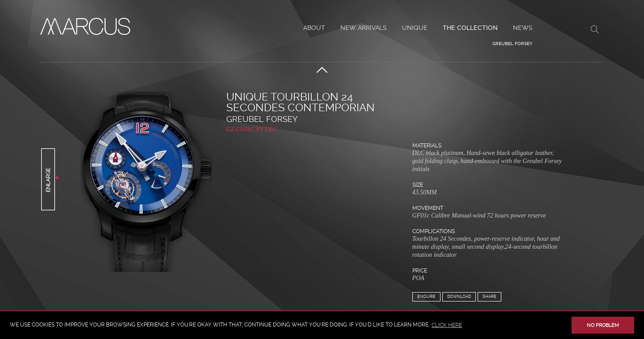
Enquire (426, 297)
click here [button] (447, 325)
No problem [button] (603, 325)
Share (489, 297)
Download (459, 297)
